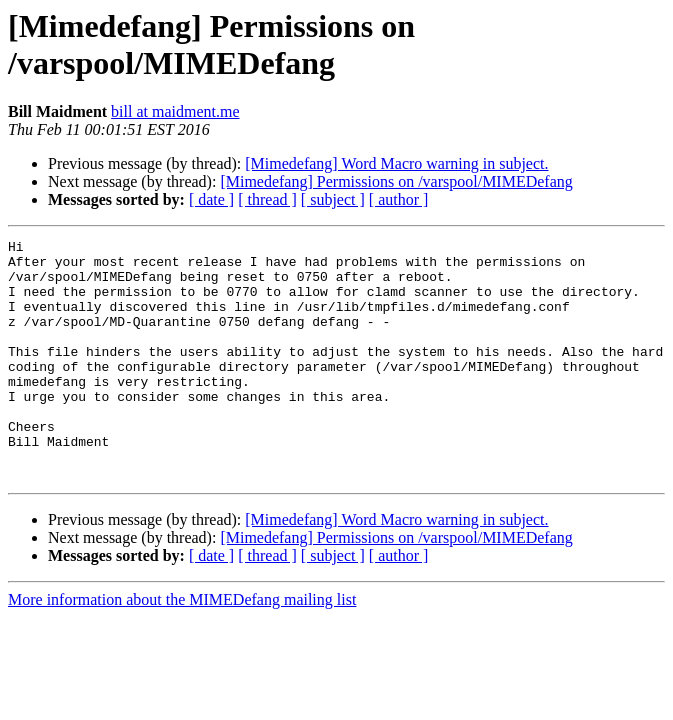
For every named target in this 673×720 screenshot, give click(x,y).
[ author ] (399, 199)
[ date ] (211, 199)
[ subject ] (333, 199)
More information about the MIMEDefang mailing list (182, 647)
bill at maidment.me (175, 111)
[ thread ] (267, 199)
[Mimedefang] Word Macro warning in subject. (396, 163)
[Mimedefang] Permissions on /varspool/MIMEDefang (396, 181)
